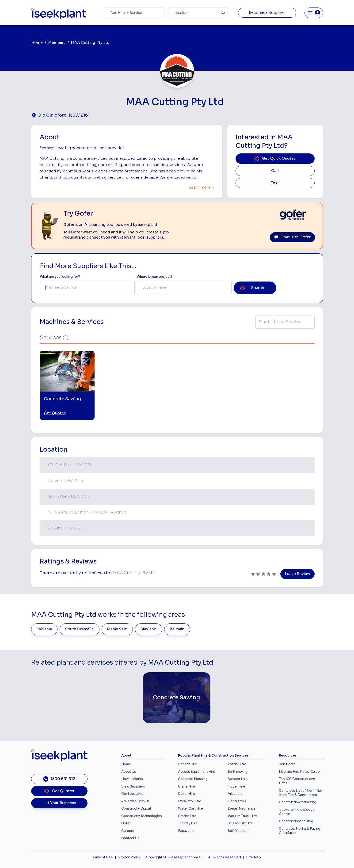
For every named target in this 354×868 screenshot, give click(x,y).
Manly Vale (117, 629)
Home (37, 43)
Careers (128, 831)
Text (275, 183)
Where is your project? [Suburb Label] (155, 277)
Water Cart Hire (190, 809)
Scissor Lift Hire (240, 823)
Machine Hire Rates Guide (299, 772)
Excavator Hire (190, 801)
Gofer (126, 823)
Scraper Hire (238, 779)
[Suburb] (198, 13)
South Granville (79, 629)
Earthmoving (238, 772)
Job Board (287, 764)
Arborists (235, 794)
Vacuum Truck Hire (242, 816)
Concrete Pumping (193, 779)
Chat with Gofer (292, 237)
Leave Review (297, 574)
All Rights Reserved (225, 857)
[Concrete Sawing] (177, 698)
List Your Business (59, 803)
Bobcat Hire (188, 764)
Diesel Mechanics (242, 809)
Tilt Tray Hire (188, 823)
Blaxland (148, 629)
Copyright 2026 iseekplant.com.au (174, 857)
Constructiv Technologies (142, 816)
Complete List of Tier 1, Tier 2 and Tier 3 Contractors (301, 793)
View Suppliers (133, 786)
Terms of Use (102, 857)
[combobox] (87, 288)
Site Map (254, 857)
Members (57, 43)
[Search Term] (135, 13)
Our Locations (132, 794)
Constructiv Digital (136, 809)
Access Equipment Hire (197, 772)
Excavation (187, 831)
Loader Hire (237, 764)
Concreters (237, 801)
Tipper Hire (236, 786)
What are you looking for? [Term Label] (60, 277)
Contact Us (130, 838)
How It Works (132, 779)
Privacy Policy (129, 857)
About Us (129, 772)
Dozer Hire (187, 794)
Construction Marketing (298, 802)
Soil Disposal (238, 831)
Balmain (177, 629)
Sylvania (44, 629)
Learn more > (202, 187)
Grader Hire (187, 816)
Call (275, 171)
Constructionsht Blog (296, 821)
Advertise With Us (135, 801)
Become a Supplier (267, 13)
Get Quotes (55, 413)
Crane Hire (187, 786)
